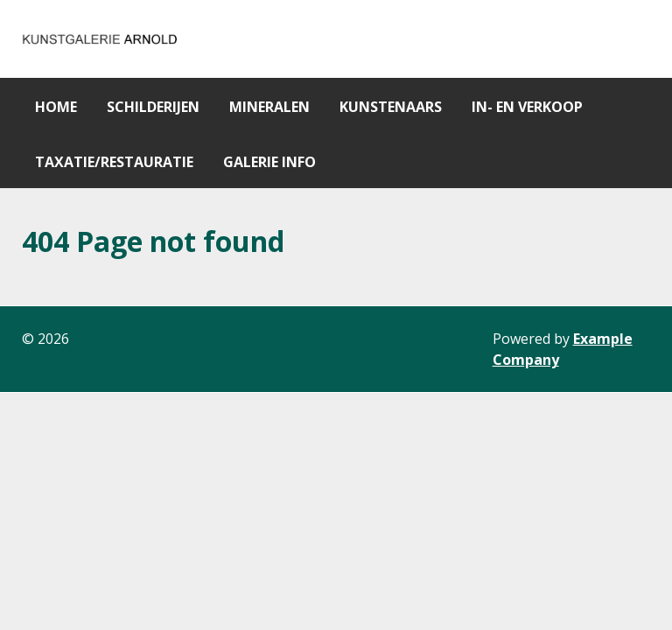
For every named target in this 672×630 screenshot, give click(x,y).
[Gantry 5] (101, 39)
